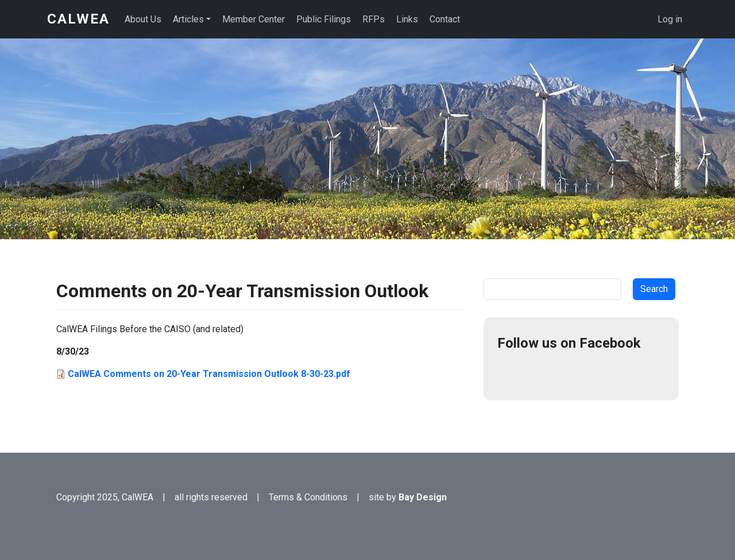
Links (407, 19)
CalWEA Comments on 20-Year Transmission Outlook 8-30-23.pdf (209, 374)
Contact (445, 19)
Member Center (254, 19)
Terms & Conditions (308, 497)
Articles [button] (188, 19)
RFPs (374, 19)
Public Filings (324, 19)
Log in (670, 19)
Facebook (511, 373)
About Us (143, 19)
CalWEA (78, 19)
